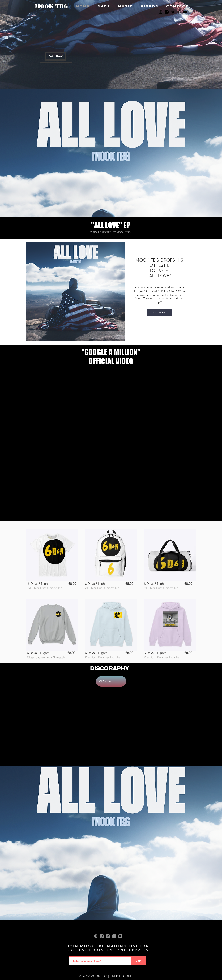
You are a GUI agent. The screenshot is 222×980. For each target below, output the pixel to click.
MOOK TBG (51, 6)
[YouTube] (120, 936)
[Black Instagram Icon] (161, 12)
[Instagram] (96, 936)
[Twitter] (108, 936)
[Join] (139, 961)
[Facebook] (114, 936)
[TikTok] (167, 12)
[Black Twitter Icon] (173, 12)
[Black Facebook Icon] (179, 12)
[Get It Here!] (56, 56)
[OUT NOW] (159, 313)
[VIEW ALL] (111, 681)
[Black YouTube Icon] (185, 12)
